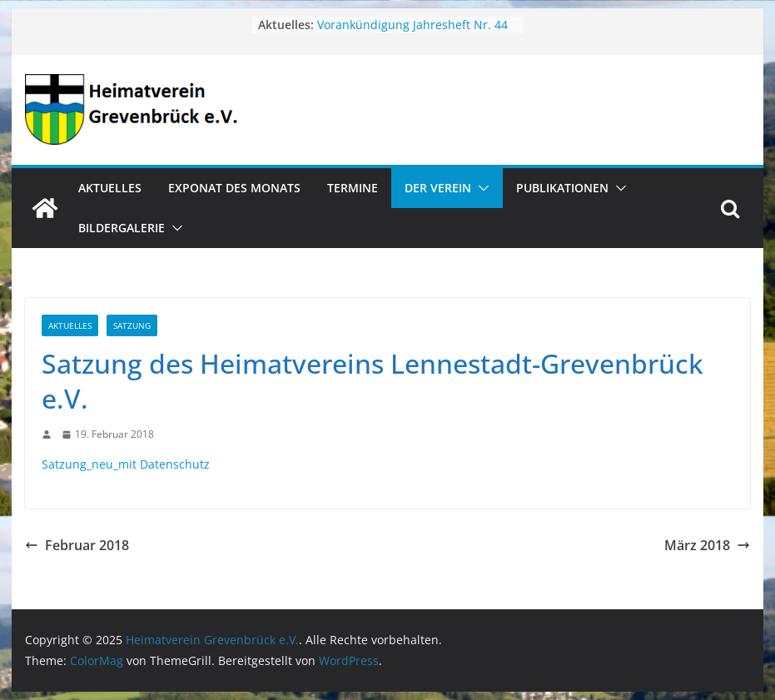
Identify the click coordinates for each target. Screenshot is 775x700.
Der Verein (438, 188)
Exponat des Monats (234, 188)
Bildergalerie (122, 228)
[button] (480, 188)
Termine (353, 188)
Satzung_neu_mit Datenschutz (126, 464)
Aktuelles (110, 188)
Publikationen (562, 188)
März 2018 (707, 545)
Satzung (132, 325)
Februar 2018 (77, 545)
